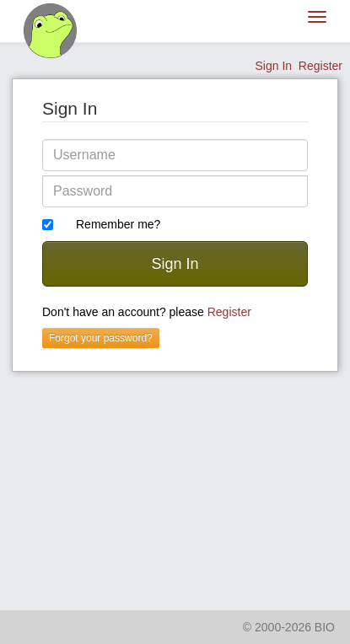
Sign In (273, 66)
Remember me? (118, 224)
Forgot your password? (101, 338)
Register (320, 66)
